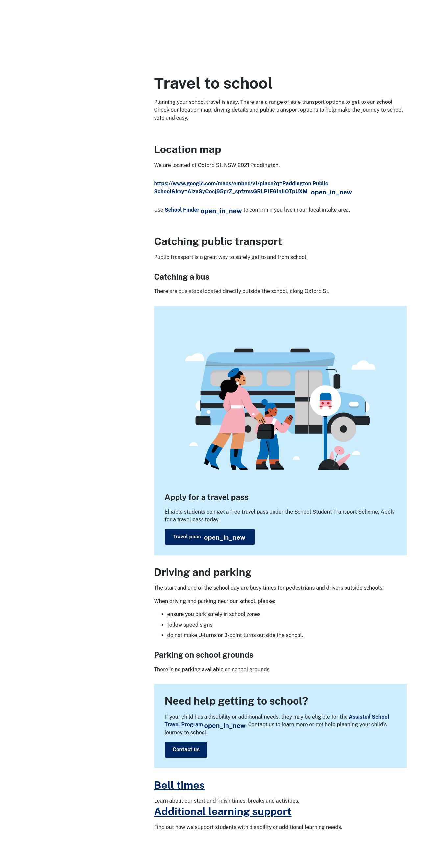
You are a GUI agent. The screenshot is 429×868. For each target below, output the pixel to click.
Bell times (179, 785)
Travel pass (209, 537)
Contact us (186, 750)
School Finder (203, 210)
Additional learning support (223, 811)
